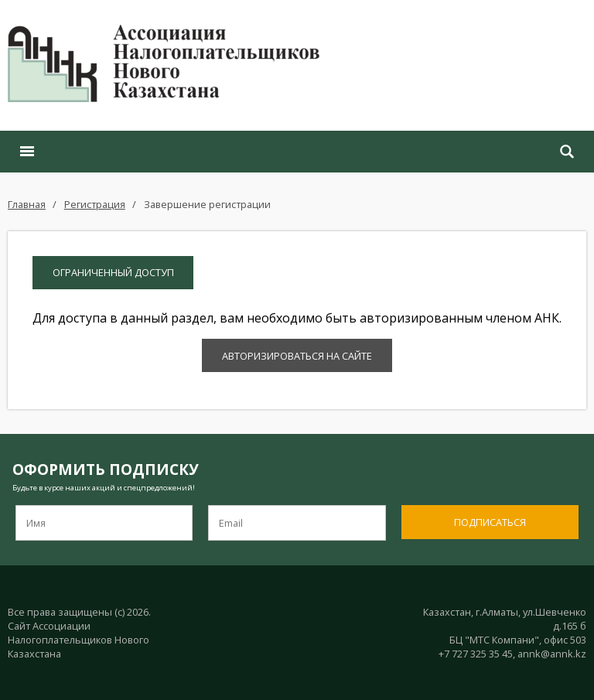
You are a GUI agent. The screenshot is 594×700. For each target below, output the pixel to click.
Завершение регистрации (207, 204)
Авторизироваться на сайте (297, 356)
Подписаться (490, 522)
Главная (27, 204)
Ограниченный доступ (113, 272)
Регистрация (95, 204)
